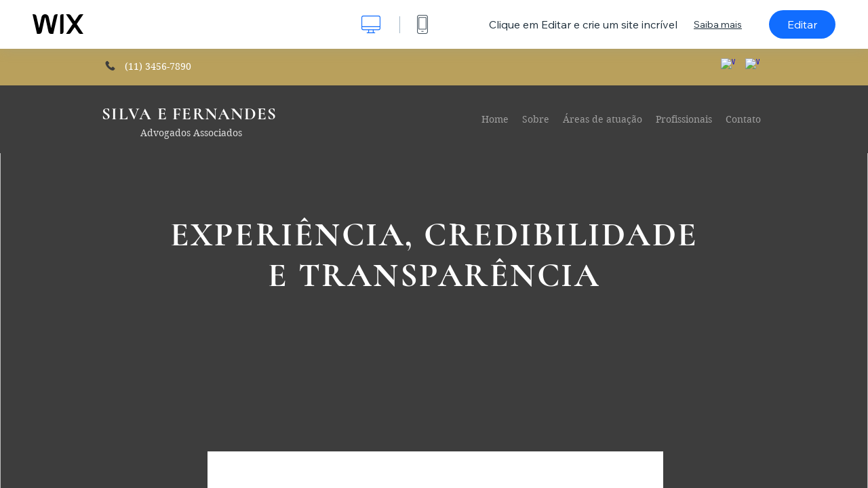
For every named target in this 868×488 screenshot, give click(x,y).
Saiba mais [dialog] (718, 24)
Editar (802, 24)
